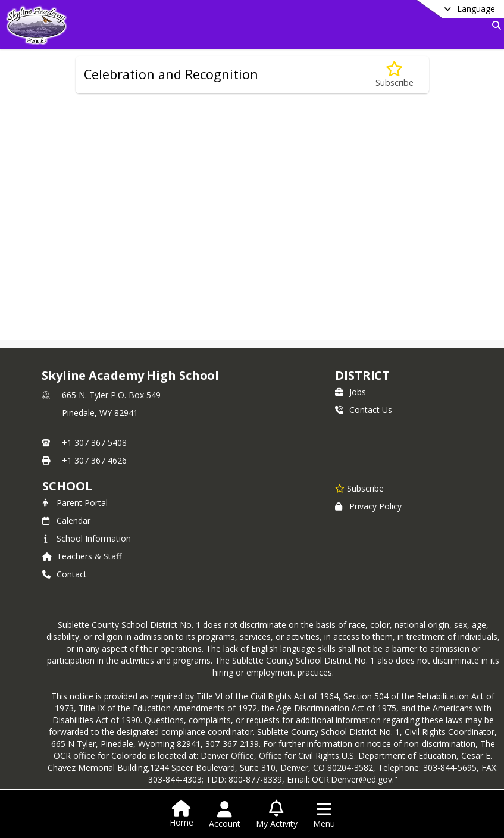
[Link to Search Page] (494, 25)
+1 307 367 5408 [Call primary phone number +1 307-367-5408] (94, 443)
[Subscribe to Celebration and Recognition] (395, 75)
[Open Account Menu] (225, 815)
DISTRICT (362, 375)
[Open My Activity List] (277, 815)
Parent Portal (75, 503)
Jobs (350, 392)
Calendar (66, 520)
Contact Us (364, 410)
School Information (87, 538)
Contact (65, 574)
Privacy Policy (368, 506)
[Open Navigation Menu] (324, 815)
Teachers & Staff (82, 556)
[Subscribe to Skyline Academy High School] (359, 488)
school (67, 486)
